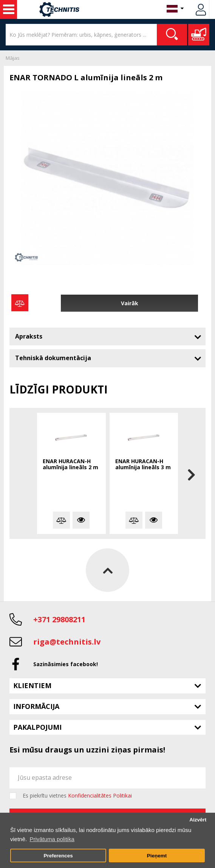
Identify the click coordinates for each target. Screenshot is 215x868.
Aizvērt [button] (198, 820)
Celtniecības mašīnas (9, 9)
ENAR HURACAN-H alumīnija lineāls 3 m (143, 464)
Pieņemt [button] (157, 856)
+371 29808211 (59, 619)
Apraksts (29, 336)
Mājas (13, 58)
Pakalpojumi (37, 727)
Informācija (36, 706)
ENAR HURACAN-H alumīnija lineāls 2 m (70, 464)
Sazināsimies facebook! (66, 664)
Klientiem (32, 685)
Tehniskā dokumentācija (53, 358)
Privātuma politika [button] (52, 839)
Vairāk (130, 303)
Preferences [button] (58, 856)
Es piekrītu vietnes (77, 796)
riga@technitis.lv (67, 642)
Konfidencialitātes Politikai (100, 795)
